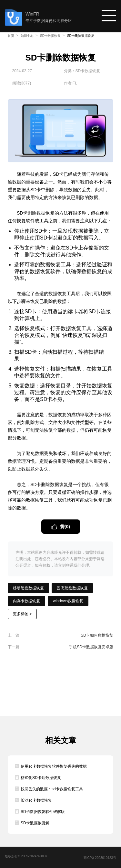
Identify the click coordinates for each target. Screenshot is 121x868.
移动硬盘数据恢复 (28, 588)
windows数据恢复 (68, 601)
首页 (11, 36)
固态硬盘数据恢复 (72, 588)
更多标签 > (22, 614)
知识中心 (27, 36)
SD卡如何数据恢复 (97, 635)
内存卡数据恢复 (26, 601)
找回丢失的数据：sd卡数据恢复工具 (52, 789)
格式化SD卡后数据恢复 (41, 778)
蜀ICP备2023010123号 (100, 858)
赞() (64, 527)
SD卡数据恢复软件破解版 (43, 812)
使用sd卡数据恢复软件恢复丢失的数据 (54, 766)
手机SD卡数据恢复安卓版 (91, 647)
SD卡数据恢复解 (35, 823)
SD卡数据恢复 (50, 36)
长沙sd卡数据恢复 (36, 800)
